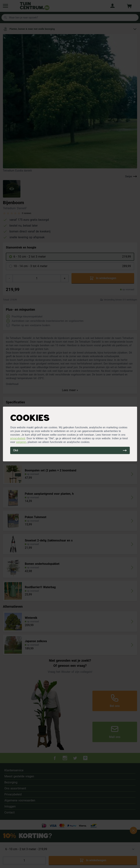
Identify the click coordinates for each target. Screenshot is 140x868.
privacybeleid (18, 438)
